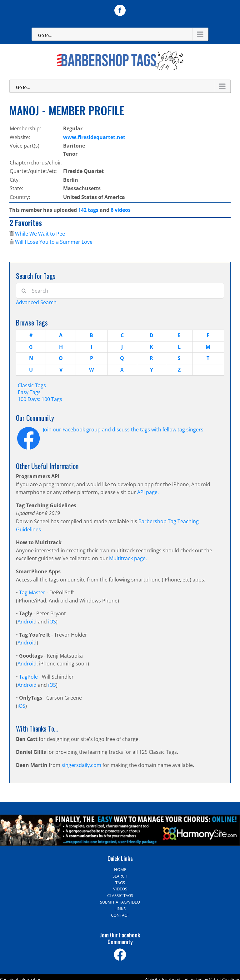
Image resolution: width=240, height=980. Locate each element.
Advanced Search (36, 302)
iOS (52, 622)
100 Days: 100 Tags (40, 399)
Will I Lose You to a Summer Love (54, 242)
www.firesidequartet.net (94, 137)
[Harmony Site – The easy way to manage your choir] (120, 818)
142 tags (88, 210)
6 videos (121, 210)
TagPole (28, 677)
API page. (148, 492)
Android (27, 622)
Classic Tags (32, 385)
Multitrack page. (128, 558)
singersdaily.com (81, 765)
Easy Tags (29, 392)
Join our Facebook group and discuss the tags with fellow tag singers (123, 430)
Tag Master (33, 592)
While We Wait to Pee (40, 234)
